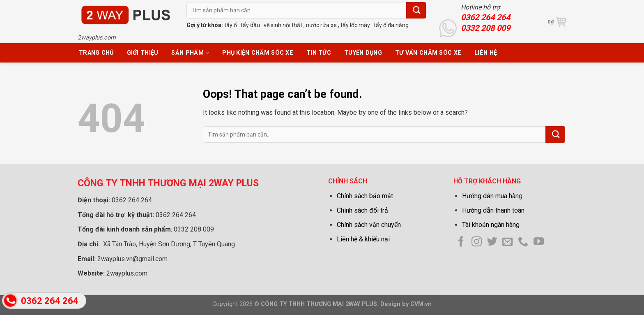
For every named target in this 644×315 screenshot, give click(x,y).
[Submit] (416, 10)
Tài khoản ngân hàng (491, 225)
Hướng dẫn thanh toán (493, 210)
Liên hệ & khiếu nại (363, 239)
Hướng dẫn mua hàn (490, 196)
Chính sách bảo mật (365, 196)
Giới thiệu (143, 53)
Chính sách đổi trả (362, 210)
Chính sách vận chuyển (369, 225)
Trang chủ (96, 53)
